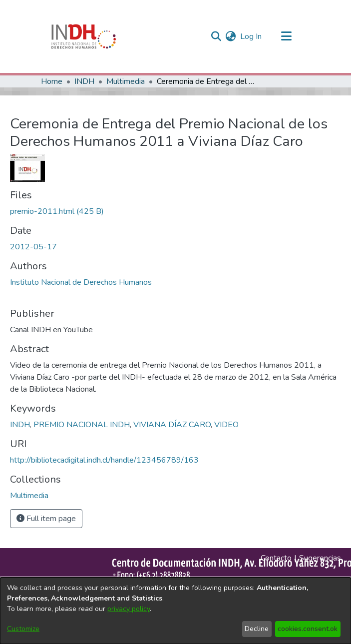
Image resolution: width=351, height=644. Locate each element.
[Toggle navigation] (287, 36)
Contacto (276, 558)
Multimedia (126, 81)
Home (52, 81)
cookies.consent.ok (308, 629)
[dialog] (175, 611)
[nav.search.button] (216, 36)
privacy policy (129, 609)
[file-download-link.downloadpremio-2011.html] (57, 211)
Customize (23, 629)
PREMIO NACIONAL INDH (82, 425)
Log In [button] (251, 36)
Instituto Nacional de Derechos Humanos (81, 282)
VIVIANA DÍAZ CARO (172, 425)
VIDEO (226, 425)
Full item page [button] (46, 519)
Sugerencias (320, 558)
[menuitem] (231, 36)
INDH (84, 81)
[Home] (84, 36)
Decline (257, 629)
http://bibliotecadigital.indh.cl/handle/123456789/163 (104, 460)
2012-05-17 (33, 247)
